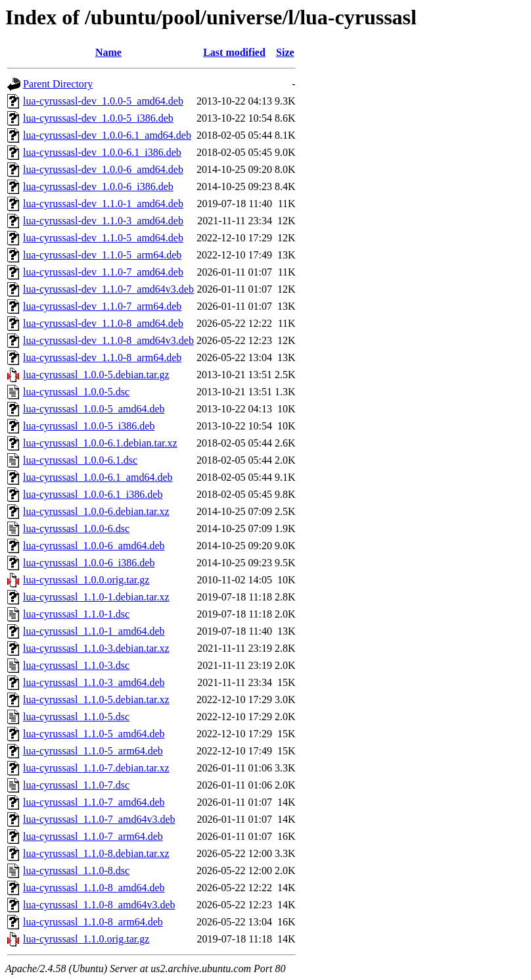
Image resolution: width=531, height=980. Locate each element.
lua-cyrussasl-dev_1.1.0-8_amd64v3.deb (108, 340)
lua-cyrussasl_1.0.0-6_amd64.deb (94, 546)
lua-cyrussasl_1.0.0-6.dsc (76, 528)
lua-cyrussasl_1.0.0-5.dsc (76, 392)
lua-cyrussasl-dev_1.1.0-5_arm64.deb (102, 255)
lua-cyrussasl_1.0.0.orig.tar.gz (86, 580)
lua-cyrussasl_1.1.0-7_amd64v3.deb (99, 819)
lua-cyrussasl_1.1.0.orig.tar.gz (86, 939)
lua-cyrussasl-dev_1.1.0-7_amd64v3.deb (108, 289)
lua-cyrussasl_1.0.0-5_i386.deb (89, 426)
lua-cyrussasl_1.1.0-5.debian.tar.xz (96, 699)
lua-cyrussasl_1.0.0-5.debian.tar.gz (96, 375)
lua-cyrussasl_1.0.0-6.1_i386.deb (93, 494)
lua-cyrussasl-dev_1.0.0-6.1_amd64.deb (107, 135)
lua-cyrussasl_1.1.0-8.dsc (76, 870)
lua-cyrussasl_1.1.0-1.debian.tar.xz (96, 597)
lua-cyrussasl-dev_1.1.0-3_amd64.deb (103, 221)
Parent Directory (58, 84)
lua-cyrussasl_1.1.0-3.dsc (76, 665)
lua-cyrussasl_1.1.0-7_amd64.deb (94, 802)
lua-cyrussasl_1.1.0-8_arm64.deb (93, 922)
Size (285, 52)
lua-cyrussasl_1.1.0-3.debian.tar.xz (96, 648)
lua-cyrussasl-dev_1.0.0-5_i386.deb (98, 118)
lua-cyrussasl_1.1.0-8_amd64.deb (94, 888)
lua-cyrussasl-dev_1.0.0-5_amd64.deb (103, 101)
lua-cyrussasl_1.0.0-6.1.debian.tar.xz (100, 443)
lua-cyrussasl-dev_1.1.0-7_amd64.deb (103, 272)
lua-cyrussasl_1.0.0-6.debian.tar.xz (96, 511)
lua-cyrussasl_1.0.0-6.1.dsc (80, 460)
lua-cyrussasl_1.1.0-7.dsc (76, 785)
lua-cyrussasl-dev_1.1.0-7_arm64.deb (102, 306)
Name (108, 52)
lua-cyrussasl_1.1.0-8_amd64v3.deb (99, 905)
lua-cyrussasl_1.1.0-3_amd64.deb (94, 682)
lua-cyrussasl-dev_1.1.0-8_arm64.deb (102, 357)
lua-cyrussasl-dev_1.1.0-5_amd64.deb (103, 238)
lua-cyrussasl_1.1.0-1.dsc (76, 614)
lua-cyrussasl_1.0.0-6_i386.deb (89, 563)
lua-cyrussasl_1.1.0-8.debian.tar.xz (96, 853)
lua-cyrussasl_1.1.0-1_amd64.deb (94, 631)
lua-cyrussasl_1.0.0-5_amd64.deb (94, 409)
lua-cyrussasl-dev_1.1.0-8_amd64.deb (103, 323)
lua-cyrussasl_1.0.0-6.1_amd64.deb (98, 477)
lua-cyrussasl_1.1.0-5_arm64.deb (93, 751)
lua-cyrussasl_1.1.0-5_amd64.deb (94, 734)
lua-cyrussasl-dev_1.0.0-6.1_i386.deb (102, 152)
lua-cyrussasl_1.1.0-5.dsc (76, 717)
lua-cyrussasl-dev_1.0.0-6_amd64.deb (103, 169)
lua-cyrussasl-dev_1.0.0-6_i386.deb (98, 186)
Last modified (234, 52)
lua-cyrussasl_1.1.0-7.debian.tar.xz (96, 768)
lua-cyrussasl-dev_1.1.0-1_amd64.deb (103, 204)
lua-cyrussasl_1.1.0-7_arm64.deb (93, 836)
